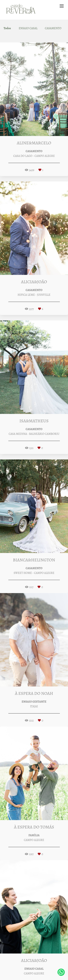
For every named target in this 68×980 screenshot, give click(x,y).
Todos (7, 28)
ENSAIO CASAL (28, 28)
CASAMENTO (53, 28)
